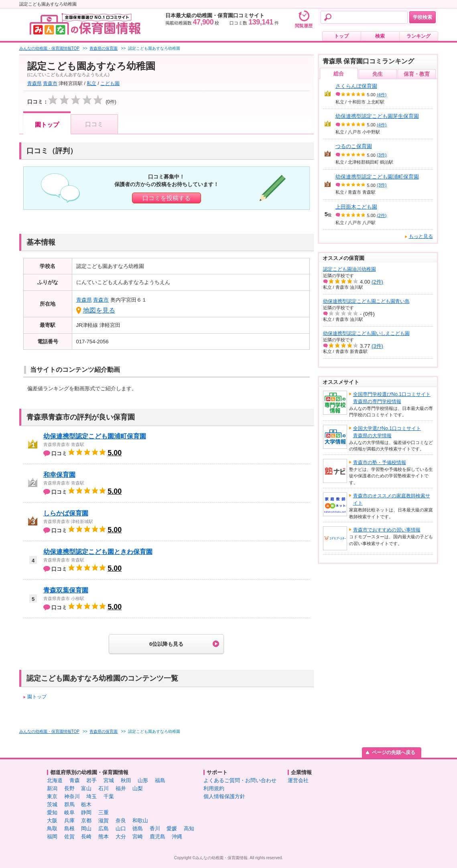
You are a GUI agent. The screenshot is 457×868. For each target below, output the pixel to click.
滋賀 (104, 820)
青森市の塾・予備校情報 (380, 462)
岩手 (91, 780)
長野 (69, 788)
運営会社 (298, 780)
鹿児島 (157, 837)
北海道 (55, 780)
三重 (104, 812)
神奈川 (72, 796)
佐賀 (69, 837)
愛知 (52, 812)
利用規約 (214, 788)
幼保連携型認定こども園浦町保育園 (95, 436)
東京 (52, 796)
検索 (380, 36)
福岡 (52, 837)
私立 (91, 83)
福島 (160, 780)
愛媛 (172, 828)
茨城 (52, 804)
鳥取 (52, 828)
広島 (104, 828)
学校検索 (422, 17)
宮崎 (138, 837)
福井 (121, 788)
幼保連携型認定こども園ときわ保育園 (98, 552)
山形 (143, 780)
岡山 (86, 828)
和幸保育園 (59, 475)
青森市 (50, 83)
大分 (121, 837)
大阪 (52, 820)
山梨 (138, 788)
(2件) (382, 215)
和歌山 (140, 820)
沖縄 (177, 837)
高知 (189, 828)
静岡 (86, 812)
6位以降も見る (166, 644)
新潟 (52, 788)
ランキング (418, 36)
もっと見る (421, 236)
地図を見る (99, 310)
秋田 (126, 780)
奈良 (121, 820)
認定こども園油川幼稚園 (349, 269)
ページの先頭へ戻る (394, 752)
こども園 (110, 83)
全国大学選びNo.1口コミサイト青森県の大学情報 (387, 432)
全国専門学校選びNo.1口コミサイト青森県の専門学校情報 (392, 398)
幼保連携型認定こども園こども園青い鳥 (366, 301)
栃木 (86, 804)
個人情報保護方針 (224, 796)
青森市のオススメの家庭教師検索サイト (392, 499)
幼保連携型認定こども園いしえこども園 (366, 333)
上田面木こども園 (356, 207)
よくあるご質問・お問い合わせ (240, 780)
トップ (341, 36)
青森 (75, 780)
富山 (86, 788)
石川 (104, 788)
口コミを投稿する (167, 198)
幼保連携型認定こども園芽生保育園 (377, 116)
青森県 (35, 83)
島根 (69, 828)
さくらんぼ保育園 (356, 86)
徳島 (138, 828)
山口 (121, 828)
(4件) (382, 95)
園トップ (47, 125)
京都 (86, 820)
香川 (155, 828)
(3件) (382, 155)
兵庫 (69, 820)
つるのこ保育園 (354, 146)
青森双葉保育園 (66, 590)
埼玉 (91, 796)
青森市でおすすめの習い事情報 (387, 530)
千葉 (109, 796)
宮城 (109, 780)
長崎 (86, 837)
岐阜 (69, 812)
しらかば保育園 (66, 513)
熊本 (104, 837)
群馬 (69, 804)
